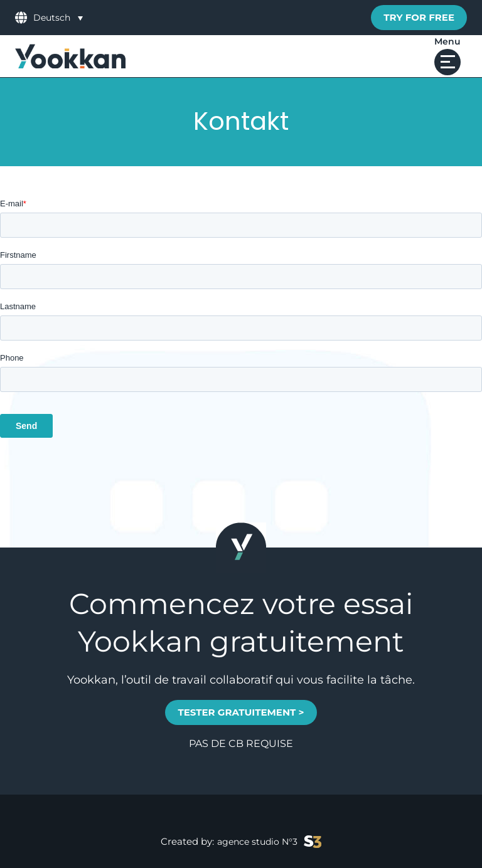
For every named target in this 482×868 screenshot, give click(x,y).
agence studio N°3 (269, 842)
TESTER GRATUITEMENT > (241, 712)
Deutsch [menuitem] (52, 18)
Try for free (419, 17)
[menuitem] (58, 17)
